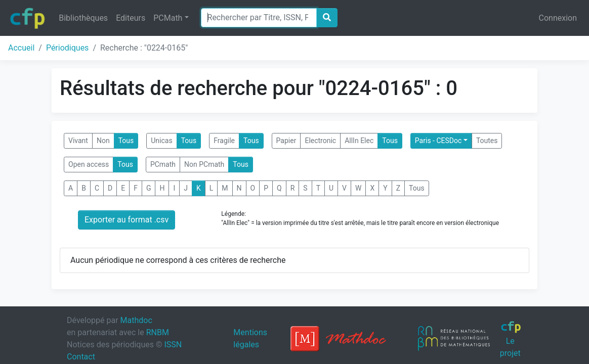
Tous (126, 141)
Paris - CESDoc (438, 141)
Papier (286, 141)
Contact (81, 357)
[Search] (259, 18)
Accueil (21, 48)
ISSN (173, 345)
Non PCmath (204, 164)
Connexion (558, 18)
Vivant (78, 141)
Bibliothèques (83, 18)
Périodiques (67, 48)
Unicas (161, 141)
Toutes (487, 141)
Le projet (511, 339)
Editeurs (131, 18)
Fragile (224, 141)
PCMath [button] (168, 18)
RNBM (158, 332)
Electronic (320, 141)
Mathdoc (136, 320)
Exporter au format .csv (127, 220)
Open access (89, 164)
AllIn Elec (359, 141)
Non (103, 141)
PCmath (163, 164)
